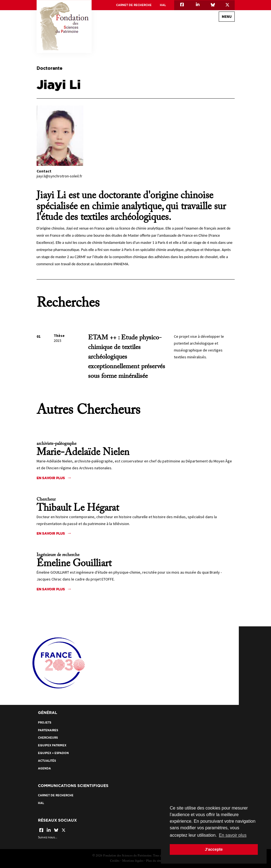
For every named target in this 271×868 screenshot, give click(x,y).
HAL (163, 5)
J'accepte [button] (214, 849)
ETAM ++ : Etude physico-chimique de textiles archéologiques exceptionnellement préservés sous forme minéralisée (127, 357)
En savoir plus (51, 478)
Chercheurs (48, 738)
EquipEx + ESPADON (53, 753)
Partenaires (48, 730)
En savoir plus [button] (233, 835)
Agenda (44, 768)
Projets (45, 723)
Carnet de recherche (134, 5)
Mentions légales (133, 861)
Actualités (47, 761)
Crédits (115, 861)
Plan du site (154, 861)
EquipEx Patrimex (52, 745)
